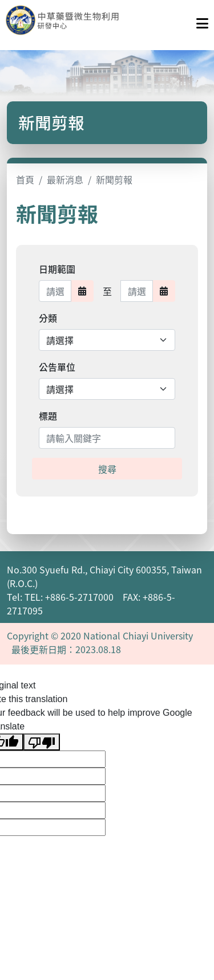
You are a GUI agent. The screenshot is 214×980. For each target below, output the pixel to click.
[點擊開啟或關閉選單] (202, 20)
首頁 (25, 179)
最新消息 (65, 179)
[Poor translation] (42, 742)
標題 (48, 416)
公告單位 (57, 367)
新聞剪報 (114, 179)
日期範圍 (57, 269)
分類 (48, 318)
